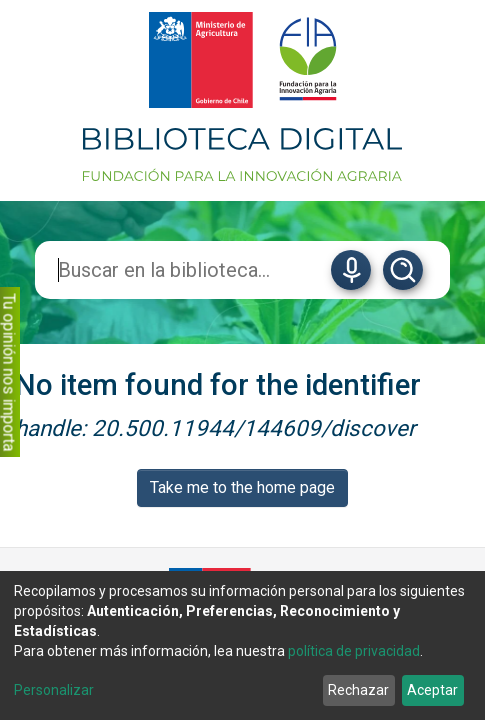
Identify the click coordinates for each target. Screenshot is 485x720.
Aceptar (432, 690)
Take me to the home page (242, 487)
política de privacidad (354, 651)
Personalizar (54, 690)
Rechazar (358, 690)
